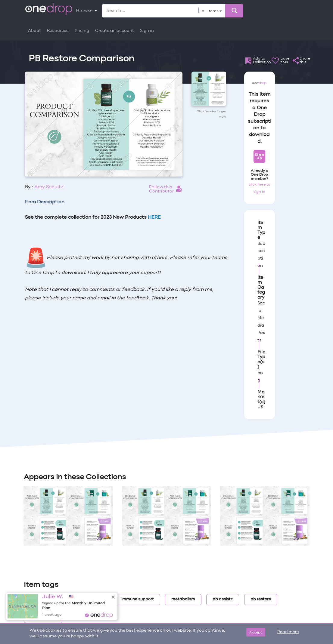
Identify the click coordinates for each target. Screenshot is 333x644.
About (34, 31)
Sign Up (259, 156)
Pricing (82, 31)
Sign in (147, 31)
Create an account (115, 31)
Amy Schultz (49, 187)
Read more (288, 632)
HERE (154, 217)
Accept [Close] (256, 632)
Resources (58, 31)
